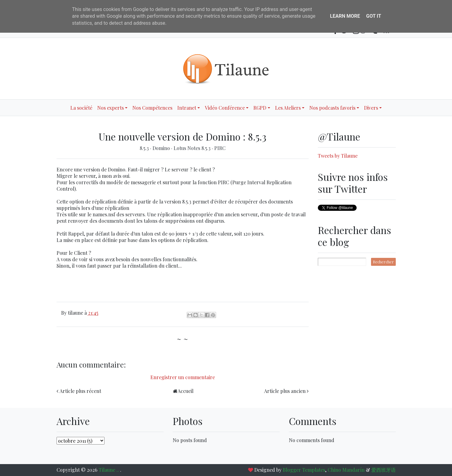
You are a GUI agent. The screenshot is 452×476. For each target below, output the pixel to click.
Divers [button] (371, 108)
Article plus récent (80, 391)
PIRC (220, 148)
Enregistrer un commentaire (183, 377)
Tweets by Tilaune (338, 156)
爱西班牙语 (384, 470)
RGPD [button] (260, 108)
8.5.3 (145, 148)
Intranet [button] (187, 108)
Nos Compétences (152, 108)
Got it (374, 16)
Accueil (186, 391)
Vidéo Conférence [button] (225, 108)
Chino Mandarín (346, 470)
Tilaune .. (109, 470)
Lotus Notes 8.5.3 (193, 148)
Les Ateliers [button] (288, 108)
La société (81, 108)
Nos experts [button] (110, 108)
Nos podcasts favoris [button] (332, 108)
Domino (162, 148)
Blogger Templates (304, 470)
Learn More (345, 16)
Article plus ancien (285, 391)
